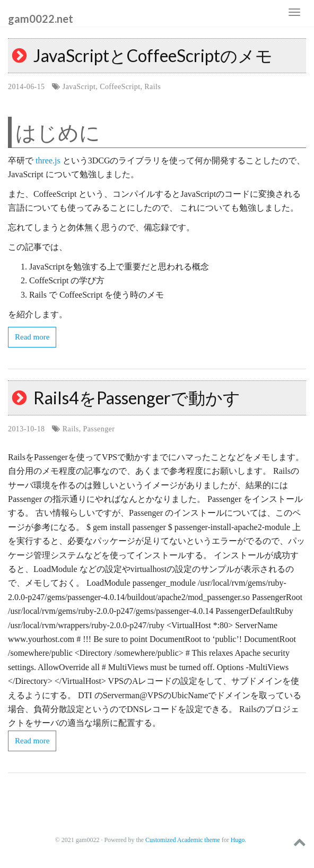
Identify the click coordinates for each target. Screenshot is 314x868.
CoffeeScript (120, 87)
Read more (32, 337)
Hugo (238, 840)
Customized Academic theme (183, 840)
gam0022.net (41, 18)
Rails (152, 87)
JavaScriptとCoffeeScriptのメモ (153, 55)
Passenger (99, 429)
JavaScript (79, 87)
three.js (48, 160)
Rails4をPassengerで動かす (137, 398)
